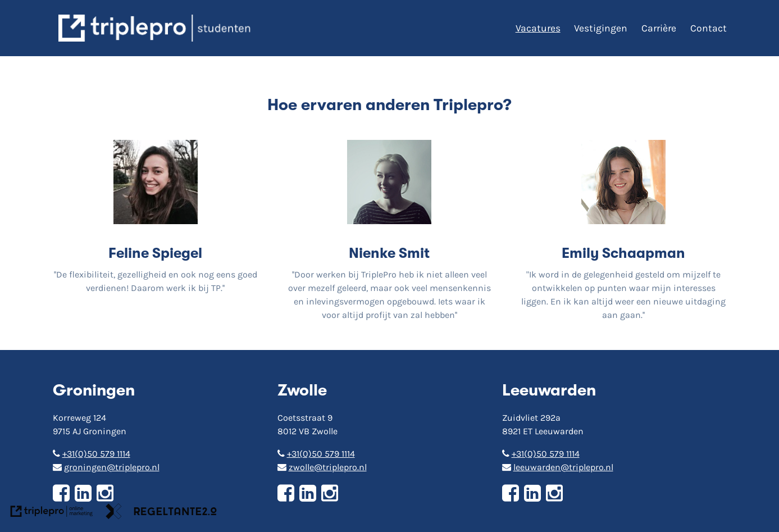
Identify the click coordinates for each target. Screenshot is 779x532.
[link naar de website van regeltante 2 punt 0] (161, 513)
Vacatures (538, 28)
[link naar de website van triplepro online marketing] (52, 513)
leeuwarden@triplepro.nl (558, 467)
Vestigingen (601, 28)
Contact (709, 28)
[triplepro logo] (156, 28)
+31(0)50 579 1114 (92, 454)
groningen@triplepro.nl (106, 467)
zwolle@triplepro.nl (322, 467)
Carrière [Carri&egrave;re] (659, 28)
